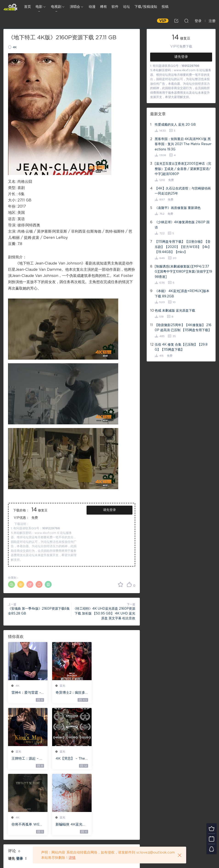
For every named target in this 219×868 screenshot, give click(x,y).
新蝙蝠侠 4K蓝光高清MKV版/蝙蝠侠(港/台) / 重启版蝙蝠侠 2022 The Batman (115, 759)
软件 (115, 7)
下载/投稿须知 (146, 7)
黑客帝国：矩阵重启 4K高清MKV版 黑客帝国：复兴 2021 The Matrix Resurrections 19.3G (183, 144)
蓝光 (62, 686)
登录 (20, 793)
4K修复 (10, 7)
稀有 (104, 7)
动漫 (92, 7)
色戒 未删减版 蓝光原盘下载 (175, 311)
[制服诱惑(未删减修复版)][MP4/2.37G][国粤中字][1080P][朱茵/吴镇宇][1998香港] (183, 272)
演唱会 (75, 7)
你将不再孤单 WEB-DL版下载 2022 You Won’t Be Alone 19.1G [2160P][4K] (71, 759)
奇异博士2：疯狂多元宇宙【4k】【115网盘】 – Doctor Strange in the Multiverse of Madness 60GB (71, 693)
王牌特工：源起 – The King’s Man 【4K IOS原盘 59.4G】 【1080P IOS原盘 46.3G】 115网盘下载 (115, 693)
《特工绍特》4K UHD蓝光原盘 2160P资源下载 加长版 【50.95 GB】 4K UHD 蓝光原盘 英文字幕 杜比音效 (104, 614)
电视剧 (56, 7)
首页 (28, 7)
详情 (72, 858)
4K (15, 47)
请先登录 (109, 510)
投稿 (165, 7)
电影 (39, 7)
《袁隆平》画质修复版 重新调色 (178, 208)
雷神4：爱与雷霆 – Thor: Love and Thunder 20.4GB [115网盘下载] (27, 693)
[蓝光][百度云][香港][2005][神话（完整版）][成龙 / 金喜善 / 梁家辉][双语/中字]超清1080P (183, 169)
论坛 (126, 7)
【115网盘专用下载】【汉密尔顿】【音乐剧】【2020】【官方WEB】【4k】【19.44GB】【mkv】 (183, 247)
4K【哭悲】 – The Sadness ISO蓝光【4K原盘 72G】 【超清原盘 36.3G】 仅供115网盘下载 (27, 759)
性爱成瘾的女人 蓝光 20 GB (175, 125)
